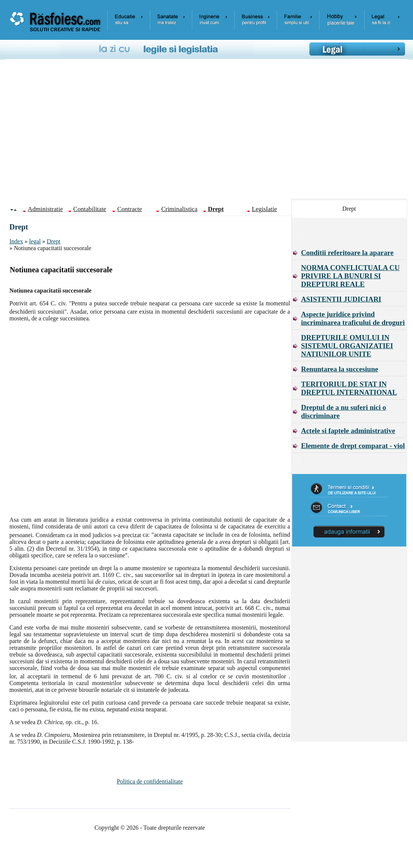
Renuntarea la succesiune (340, 369)
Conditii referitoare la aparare (347, 253)
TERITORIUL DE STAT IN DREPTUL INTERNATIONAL (349, 388)
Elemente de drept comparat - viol (353, 446)
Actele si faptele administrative (348, 431)
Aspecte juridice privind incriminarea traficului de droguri (353, 318)
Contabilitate (90, 209)
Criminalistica (179, 209)
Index (16, 241)
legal (35, 241)
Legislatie (265, 209)
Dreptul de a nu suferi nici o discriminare (344, 411)
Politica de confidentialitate (150, 781)
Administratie (45, 209)
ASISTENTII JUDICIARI (341, 299)
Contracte (130, 209)
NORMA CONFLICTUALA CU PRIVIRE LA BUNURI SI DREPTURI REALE (350, 276)
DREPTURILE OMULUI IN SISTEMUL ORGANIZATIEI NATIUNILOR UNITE (347, 346)
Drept (54, 241)
